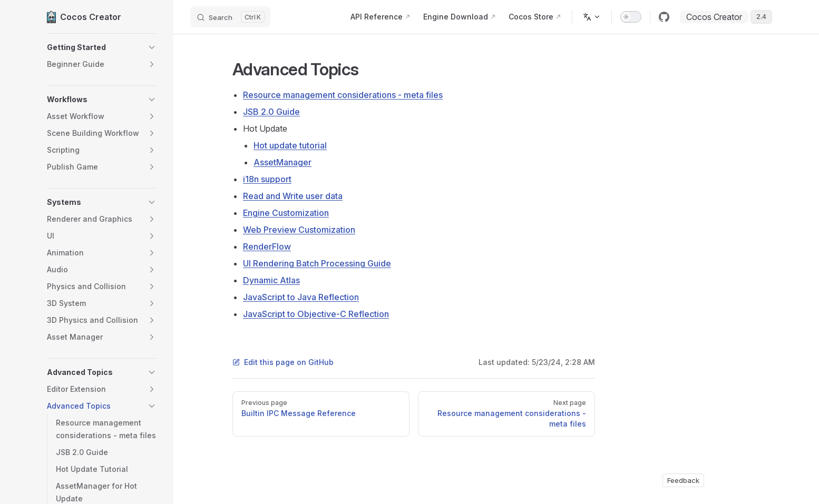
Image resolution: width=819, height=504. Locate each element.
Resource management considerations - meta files (343, 95)
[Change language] (592, 17)
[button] (102, 47)
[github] (664, 17)
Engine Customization (286, 213)
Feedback (683, 480)
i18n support (267, 179)
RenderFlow (267, 246)
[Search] (230, 17)
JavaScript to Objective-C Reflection (316, 314)
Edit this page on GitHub (283, 362)
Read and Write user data (293, 196)
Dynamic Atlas (271, 280)
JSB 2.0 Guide (271, 112)
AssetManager (282, 162)
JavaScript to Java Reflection (301, 297)
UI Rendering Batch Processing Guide (317, 263)
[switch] (631, 17)
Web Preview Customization (299, 230)
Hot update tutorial (290, 145)
